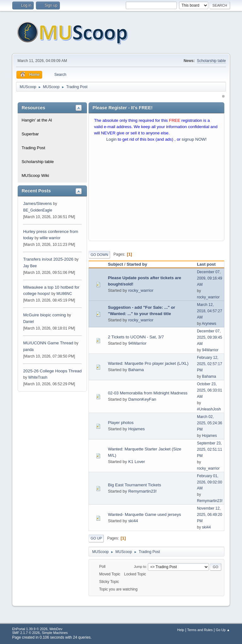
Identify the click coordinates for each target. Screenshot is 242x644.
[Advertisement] (156, 193)
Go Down (99, 255)
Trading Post (33, 148)
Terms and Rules (200, 630)
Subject (115, 264)
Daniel (28, 322)
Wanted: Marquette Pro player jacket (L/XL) (148, 363)
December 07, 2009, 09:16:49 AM (210, 278)
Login (111, 139)
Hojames (137, 429)
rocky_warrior (141, 290)
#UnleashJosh (209, 409)
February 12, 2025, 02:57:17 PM (210, 364)
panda (28, 350)
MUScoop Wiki (35, 175)
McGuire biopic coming (44, 315)
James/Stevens (37, 203)
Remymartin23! (142, 491)
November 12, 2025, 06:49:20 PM (210, 515)
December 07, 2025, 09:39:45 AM (210, 337)
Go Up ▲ (223, 630)
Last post (206, 264)
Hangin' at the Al (37, 120)
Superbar (30, 134)
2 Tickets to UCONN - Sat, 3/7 (136, 337)
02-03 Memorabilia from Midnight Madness (148, 393)
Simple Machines (55, 633)
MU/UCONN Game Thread (48, 343)
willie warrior (50, 238)
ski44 (133, 521)
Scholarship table (211, 61)
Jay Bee (30, 266)
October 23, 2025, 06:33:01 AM (210, 390)
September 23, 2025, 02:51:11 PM (210, 449)
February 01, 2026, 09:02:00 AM (210, 482)
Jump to (140, 567)
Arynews (209, 324)
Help (181, 630)
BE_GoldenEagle (37, 210)
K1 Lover (137, 462)
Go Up (96, 538)
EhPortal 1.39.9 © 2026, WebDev (37, 629)
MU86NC (64, 294)
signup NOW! (194, 139)
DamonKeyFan (142, 399)
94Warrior (137, 343)
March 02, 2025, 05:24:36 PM (210, 423)
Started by (140, 264)
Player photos (121, 423)
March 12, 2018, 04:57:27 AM (210, 311)
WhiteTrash (38, 377)
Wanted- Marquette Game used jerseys (144, 514)
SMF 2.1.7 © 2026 (26, 633)
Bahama (136, 370)
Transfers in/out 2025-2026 (48, 259)
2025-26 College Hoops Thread (52, 371)
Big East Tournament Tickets (134, 485)
